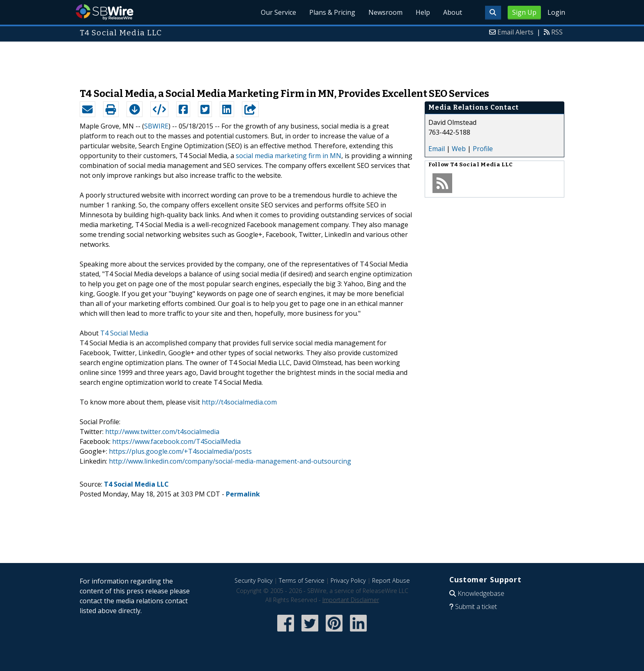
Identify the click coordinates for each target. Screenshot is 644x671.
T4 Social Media (124, 333)
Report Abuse (391, 580)
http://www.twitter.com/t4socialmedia (162, 432)
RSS (557, 32)
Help (423, 12)
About (453, 12)
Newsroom (385, 12)
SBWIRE (156, 126)
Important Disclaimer (351, 600)
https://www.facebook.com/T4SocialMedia (176, 441)
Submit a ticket (476, 607)
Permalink (243, 494)
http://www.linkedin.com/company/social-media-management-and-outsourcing (230, 461)
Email (437, 149)
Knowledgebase (481, 593)
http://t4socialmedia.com (239, 402)
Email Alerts (515, 32)
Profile (483, 149)
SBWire (105, 12)
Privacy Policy (348, 580)
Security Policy (254, 580)
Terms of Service (302, 580)
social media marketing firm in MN (289, 156)
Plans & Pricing (332, 12)
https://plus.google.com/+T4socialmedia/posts (180, 451)
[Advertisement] (322, 61)
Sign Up (524, 12)
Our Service (278, 12)
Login (556, 12)
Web (459, 149)
